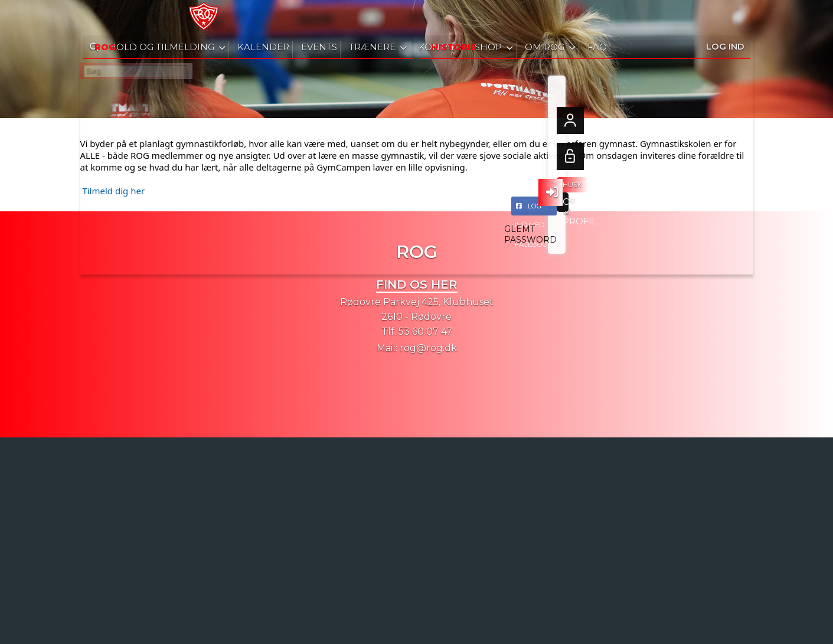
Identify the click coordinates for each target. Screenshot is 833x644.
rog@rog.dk (428, 348)
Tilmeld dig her (113, 191)
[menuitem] (98, 18)
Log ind (725, 17)
